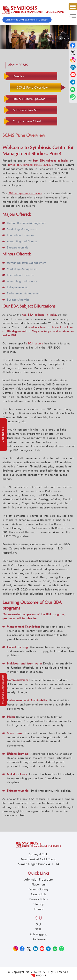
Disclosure (39, 939)
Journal (38, 909)
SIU (38, 924)
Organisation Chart (27, 121)
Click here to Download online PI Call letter (27, 20)
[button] (61, 38)
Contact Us (38, 894)
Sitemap (38, 904)
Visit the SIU (3, 435)
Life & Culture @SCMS (29, 99)
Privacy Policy (39, 899)
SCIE (38, 929)
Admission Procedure (38, 880)
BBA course (36, 343)
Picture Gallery (38, 889)
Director (18, 76)
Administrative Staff (27, 110)
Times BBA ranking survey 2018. (29, 165)
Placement (38, 884)
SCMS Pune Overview (32, 87)
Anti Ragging (38, 934)
